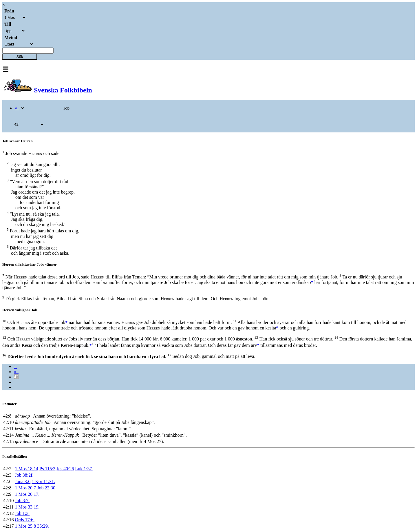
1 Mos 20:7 (25, 488)
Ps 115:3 (47, 469)
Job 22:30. (47, 488)
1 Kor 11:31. (43, 481)
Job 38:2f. (24, 475)
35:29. (43, 526)
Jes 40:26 (65, 469)
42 (16, 377)
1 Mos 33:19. (27, 507)
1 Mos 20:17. (27, 494)
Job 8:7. (22, 501)
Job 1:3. (22, 513)
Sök (20, 57)
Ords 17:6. (25, 520)
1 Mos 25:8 (25, 526)
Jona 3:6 (23, 481)
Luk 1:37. (84, 469)
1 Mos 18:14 (26, 469)
